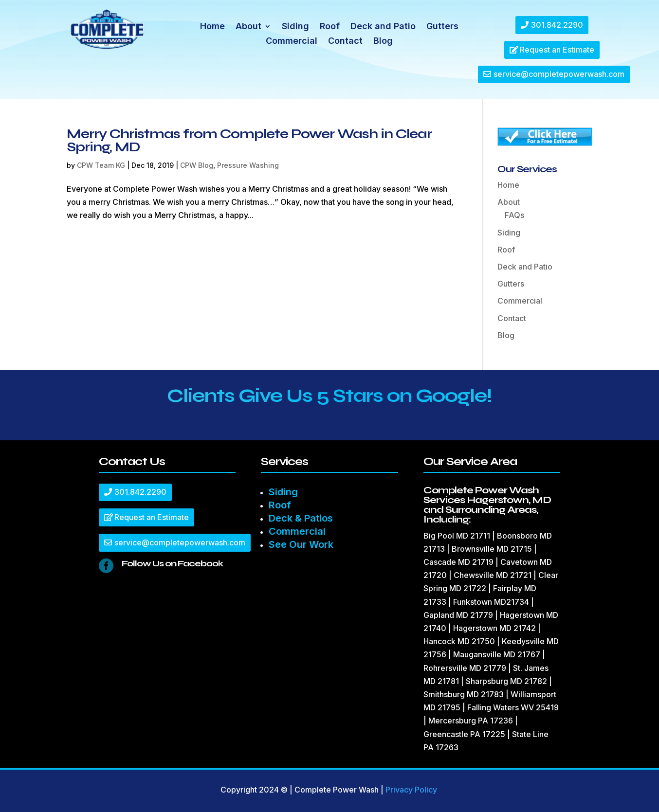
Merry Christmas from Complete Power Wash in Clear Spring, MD (249, 140)
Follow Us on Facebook (172, 563)
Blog (383, 42)
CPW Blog (197, 165)
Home (212, 27)
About (248, 27)
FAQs (514, 215)
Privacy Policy (411, 790)
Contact (345, 42)
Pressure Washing (248, 165)
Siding (295, 27)
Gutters (442, 27)
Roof (330, 27)
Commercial (292, 42)
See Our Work (301, 544)
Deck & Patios (301, 518)
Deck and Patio (383, 27)
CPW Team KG (101, 165)
